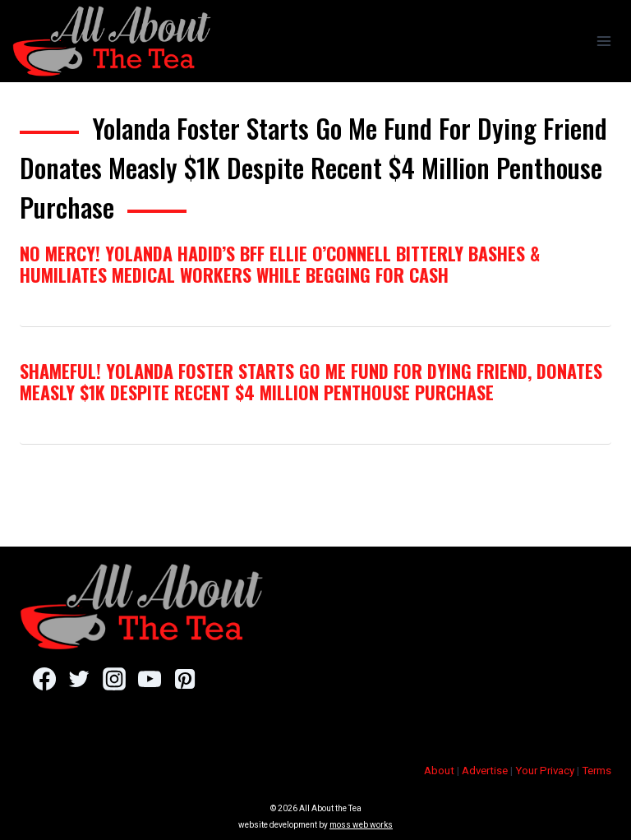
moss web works (361, 825)
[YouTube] (149, 679)
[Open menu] (603, 41)
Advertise (485, 771)
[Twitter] (79, 679)
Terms (596, 771)
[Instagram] (114, 679)
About (439, 771)
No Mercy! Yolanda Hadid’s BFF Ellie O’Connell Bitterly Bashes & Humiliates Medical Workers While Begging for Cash (280, 264)
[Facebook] (44, 679)
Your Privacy (545, 771)
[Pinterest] (184, 679)
